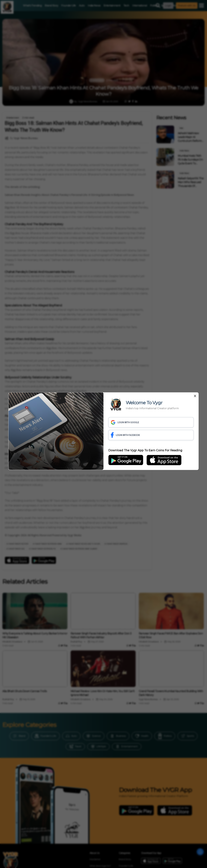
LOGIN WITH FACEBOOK (125, 435)
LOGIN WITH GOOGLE (125, 422)
